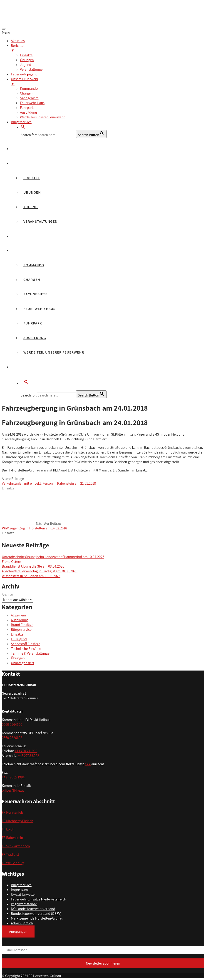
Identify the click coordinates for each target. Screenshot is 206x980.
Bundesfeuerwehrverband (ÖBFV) (36, 914)
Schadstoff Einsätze (26, 644)
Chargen (32, 280)
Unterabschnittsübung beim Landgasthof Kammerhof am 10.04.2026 (53, 557)
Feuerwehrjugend (32, 236)
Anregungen (18, 931)
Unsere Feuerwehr (33, 251)
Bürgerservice (29, 367)
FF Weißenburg (13, 863)
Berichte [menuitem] (108, 48)
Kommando (34, 265)
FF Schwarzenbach (16, 846)
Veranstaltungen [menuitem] (32, 69)
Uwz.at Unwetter (23, 894)
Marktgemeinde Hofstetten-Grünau (37, 918)
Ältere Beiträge (49, 481)
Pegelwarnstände (24, 904)
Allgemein (18, 615)
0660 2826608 (12, 738)
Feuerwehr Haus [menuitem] (32, 103)
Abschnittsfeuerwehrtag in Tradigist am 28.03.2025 (40, 571)
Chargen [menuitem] (26, 93)
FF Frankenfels (13, 812)
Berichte (23, 163)
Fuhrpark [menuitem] (27, 108)
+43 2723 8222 (29, 756)
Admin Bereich (22, 923)
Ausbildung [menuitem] (29, 112)
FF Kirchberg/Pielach (17, 821)
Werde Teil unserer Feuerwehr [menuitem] (42, 117)
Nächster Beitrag (34, 526)
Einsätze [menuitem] (26, 55)
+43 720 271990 (26, 751)
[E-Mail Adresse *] (103, 950)
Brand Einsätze (22, 625)
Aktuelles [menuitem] (18, 41)
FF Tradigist (10, 854)
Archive (7, 595)
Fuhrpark (33, 323)
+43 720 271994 (13, 777)
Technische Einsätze (26, 649)
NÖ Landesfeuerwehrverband (33, 909)
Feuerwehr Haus (39, 309)
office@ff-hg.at (13, 790)
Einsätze (32, 178)
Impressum (19, 890)
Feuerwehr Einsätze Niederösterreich (38, 899)
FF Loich (8, 829)
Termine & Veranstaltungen (31, 653)
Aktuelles (24, 149)
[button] (23, 128)
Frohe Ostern (11, 562)
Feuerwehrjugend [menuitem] (24, 74)
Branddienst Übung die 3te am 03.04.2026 (33, 566)
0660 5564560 (12, 724)
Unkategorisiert (22, 663)
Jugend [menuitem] (26, 65)
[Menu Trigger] (4, 29)
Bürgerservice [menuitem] (21, 122)
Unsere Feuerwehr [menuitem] (108, 81)
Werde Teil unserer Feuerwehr (54, 352)
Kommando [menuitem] (29, 89)
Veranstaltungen (40, 221)
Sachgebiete (35, 294)
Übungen (32, 192)
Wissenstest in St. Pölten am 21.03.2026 (31, 576)
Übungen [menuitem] (27, 60)
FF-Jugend (19, 639)
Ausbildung (35, 338)
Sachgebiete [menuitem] (29, 98)
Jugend (31, 207)
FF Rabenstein (12, 838)
